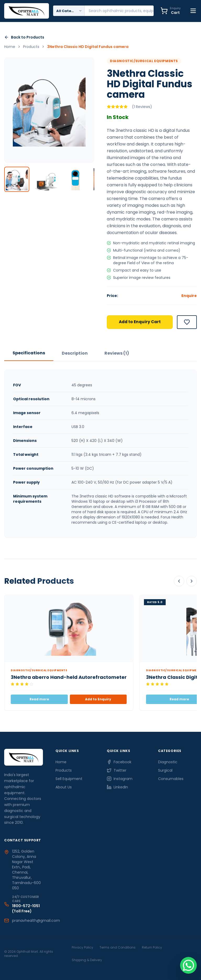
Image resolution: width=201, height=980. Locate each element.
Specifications (29, 353)
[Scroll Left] (179, 581)
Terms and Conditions (118, 947)
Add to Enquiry (98, 700)
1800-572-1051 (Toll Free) (26, 908)
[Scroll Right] (192, 581)
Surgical (165, 771)
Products (64, 771)
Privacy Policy (82, 947)
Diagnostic (168, 762)
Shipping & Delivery (87, 960)
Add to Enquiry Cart (140, 322)
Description (75, 353)
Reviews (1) (117, 353)
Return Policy (152, 947)
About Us (64, 787)
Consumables (171, 779)
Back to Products (24, 37)
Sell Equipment (69, 779)
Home (61, 762)
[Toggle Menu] (193, 11)
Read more (39, 700)
